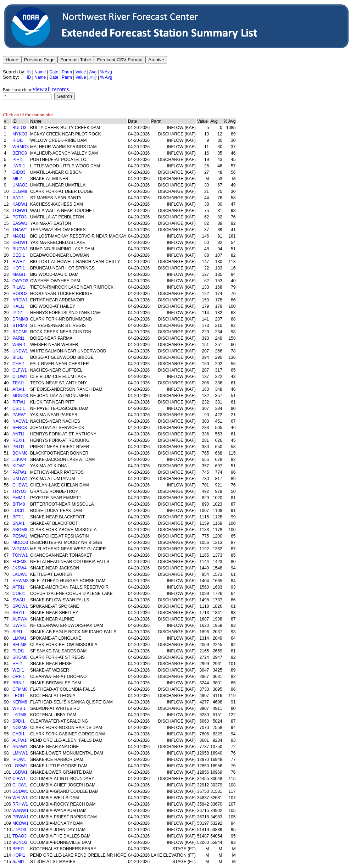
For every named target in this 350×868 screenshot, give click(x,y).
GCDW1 (20, 791)
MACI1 (19, 236)
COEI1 (19, 594)
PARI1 (18, 338)
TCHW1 (20, 211)
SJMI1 (18, 862)
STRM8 (20, 325)
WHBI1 (19, 708)
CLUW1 (20, 377)
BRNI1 (19, 683)
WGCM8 (21, 549)
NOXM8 (20, 728)
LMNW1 (20, 753)
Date (54, 72)
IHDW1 (19, 759)
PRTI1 (18, 447)
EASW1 (20, 223)
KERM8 (20, 702)
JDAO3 (19, 830)
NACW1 (20, 421)
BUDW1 (20, 249)
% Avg (106, 72)
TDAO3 (20, 836)
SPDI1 (19, 721)
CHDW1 (20, 485)
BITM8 (19, 504)
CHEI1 (19, 364)
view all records (51, 89)
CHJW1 (20, 785)
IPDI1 (18, 313)
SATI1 (18, 198)
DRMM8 (20, 319)
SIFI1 (18, 632)
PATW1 (20, 472)
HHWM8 (20, 581)
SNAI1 (19, 523)
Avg (93, 72)
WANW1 (21, 811)
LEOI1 (18, 696)
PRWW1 (21, 817)
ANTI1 (18, 434)
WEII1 (18, 670)
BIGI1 (18, 357)
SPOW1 (20, 606)
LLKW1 (19, 638)
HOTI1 (19, 268)
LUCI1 (18, 511)
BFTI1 (18, 517)
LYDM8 (19, 715)
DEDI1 (19, 255)
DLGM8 (20, 191)
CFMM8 (20, 689)
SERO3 (20, 428)
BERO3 (20, 153)
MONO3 (20, 396)
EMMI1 (19, 498)
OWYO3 (20, 281)
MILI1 (18, 179)
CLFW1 (20, 370)
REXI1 (19, 440)
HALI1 (18, 306)
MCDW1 (20, 823)
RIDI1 (18, 140)
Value (81, 72)
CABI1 (19, 734)
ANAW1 (20, 747)
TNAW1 (20, 230)
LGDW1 (20, 772)
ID (29, 77)
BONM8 (20, 453)
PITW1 (19, 402)
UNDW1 (20, 351)
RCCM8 (20, 332)
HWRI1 (19, 262)
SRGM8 (20, 657)
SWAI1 (19, 600)
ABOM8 (20, 530)
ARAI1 (19, 389)
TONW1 (20, 555)
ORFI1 (19, 677)
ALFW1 (20, 740)
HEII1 (18, 664)
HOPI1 (19, 855)
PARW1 (20, 415)
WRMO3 (21, 147)
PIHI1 (18, 160)
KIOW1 (19, 466)
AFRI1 (18, 587)
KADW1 (20, 204)
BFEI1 (18, 849)
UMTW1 (20, 479)
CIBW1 (19, 779)
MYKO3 (20, 134)
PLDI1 (18, 651)
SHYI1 (19, 613)
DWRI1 (19, 625)
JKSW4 (20, 568)
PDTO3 (20, 217)
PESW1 (20, 536)
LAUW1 (20, 574)
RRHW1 (20, 804)
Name (40, 72)
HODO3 (20, 294)
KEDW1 (20, 243)
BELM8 (19, 645)
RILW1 (19, 287)
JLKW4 (19, 460)
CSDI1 (19, 408)
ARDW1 (20, 300)
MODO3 (20, 542)
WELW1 (20, 798)
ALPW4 (20, 619)
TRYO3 (20, 491)
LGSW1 (20, 766)
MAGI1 (19, 274)
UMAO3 (20, 185)
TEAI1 (18, 383)
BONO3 (20, 842)
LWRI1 (19, 166)
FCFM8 (20, 562)
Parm (67, 72)
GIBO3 (19, 172)
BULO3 (19, 128)
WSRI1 (19, 345)
